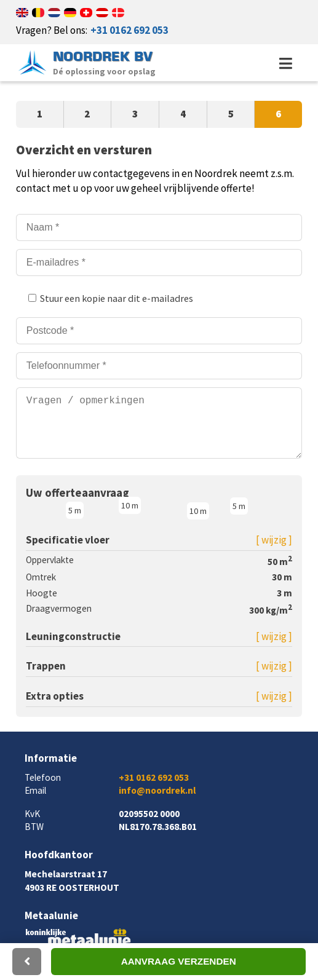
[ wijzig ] (274, 552)
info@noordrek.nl (157, 803)
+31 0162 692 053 (129, 30)
